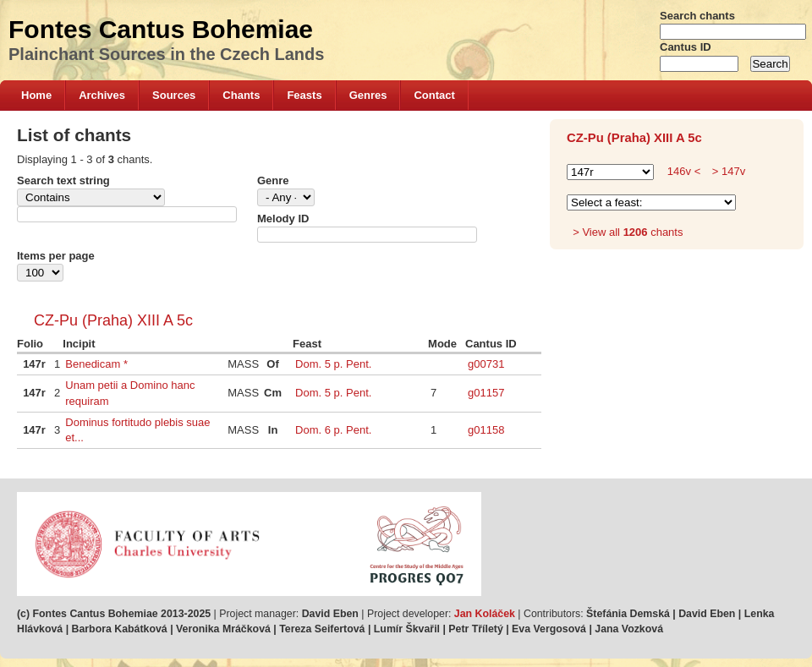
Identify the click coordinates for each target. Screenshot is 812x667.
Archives (102, 95)
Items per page (56, 256)
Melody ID (283, 219)
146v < (684, 171)
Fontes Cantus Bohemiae (161, 29)
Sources (174, 95)
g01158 (486, 430)
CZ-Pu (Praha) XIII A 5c (113, 320)
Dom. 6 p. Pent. (333, 430)
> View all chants (628, 232)
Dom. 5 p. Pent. (333, 364)
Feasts (304, 95)
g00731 (486, 364)
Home (36, 95)
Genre (273, 180)
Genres (368, 95)
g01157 (486, 393)
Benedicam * (96, 364)
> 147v (727, 171)
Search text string (63, 180)
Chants (241, 95)
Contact (434, 95)
